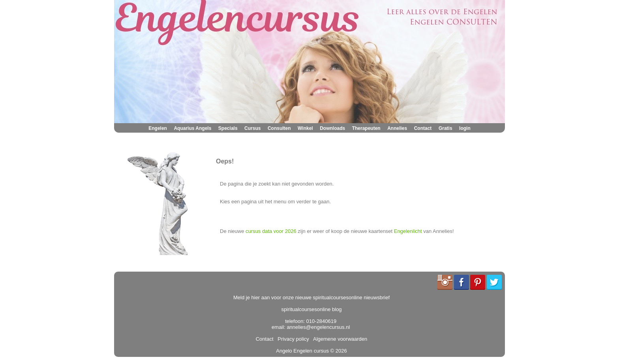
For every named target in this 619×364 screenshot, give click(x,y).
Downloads (332, 128)
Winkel (305, 128)
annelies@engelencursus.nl (318, 327)
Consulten (279, 128)
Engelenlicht (408, 231)
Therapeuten (366, 128)
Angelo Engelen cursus (302, 351)
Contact (423, 128)
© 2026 (338, 351)
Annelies (397, 128)
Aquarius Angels (192, 128)
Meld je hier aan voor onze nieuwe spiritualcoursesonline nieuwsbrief (311, 297)
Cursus (252, 128)
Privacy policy (292, 339)
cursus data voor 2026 (271, 231)
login (465, 128)
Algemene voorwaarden (339, 339)
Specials (228, 128)
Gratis (445, 128)
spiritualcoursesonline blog (311, 309)
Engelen (158, 128)
